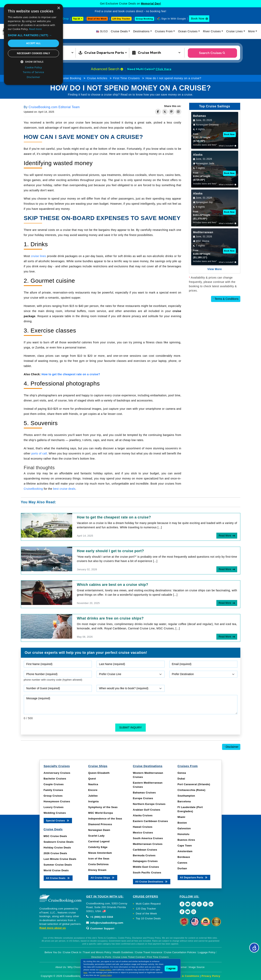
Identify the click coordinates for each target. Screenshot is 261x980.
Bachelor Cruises (55, 779)
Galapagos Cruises (145, 861)
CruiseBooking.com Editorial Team (54, 107)
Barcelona (184, 801)
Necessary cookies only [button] (33, 53)
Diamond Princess (100, 824)
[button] (33, 35)
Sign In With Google (174, 19)
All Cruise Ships (103, 877)
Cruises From (164, 31)
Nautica (93, 784)
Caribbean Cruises (145, 850)
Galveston (184, 828)
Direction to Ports (101, 957)
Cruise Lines (234, 31)
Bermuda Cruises (144, 855)
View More (215, 269)
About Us (61, 967)
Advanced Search (107, 69)
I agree (171, 968)
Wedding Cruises (55, 813)
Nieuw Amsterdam (100, 853)
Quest (92, 779)
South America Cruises (148, 838)
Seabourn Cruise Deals (59, 842)
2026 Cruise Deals (55, 853)
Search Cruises (212, 53)
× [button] (59, 8)
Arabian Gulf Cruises (147, 810)
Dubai (181, 779)
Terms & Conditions (226, 299)
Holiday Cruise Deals (57, 848)
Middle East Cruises (146, 867)
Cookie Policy (106, 975)
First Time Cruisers (126, 78)
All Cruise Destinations (152, 881)
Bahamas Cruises (144, 793)
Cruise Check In (72, 952)
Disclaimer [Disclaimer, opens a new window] (34, 77)
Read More (225, 536)
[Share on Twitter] (165, 112)
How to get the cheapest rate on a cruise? (114, 517)
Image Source (197, 967)
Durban (182, 868)
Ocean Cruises (188, 31)
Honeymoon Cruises (57, 801)
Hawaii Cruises (143, 827)
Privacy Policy (211, 976)
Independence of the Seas (105, 819)
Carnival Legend (99, 841)
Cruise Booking (71, 78)
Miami (181, 817)
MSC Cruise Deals (55, 836)
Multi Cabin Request (148, 904)
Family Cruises (53, 790)
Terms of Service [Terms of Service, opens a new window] (33, 72)
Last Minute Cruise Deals (60, 859)
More (252, 31)
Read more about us (53, 928)
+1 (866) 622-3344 (100, 917)
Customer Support (100, 928)
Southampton (186, 796)
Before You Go (53, 952)
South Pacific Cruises (147, 873)
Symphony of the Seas (103, 807)
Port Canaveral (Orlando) (194, 784)
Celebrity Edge (98, 847)
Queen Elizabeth (99, 773)
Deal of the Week (97, 19)
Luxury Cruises (54, 807)
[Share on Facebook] (158, 112)
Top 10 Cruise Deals (148, 918)
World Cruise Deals (56, 870)
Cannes (183, 863)
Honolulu (184, 834)
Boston (182, 823)
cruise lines (39, 256)
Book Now (198, 19)
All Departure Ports (194, 877)
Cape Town (185, 846)
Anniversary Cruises (57, 773)
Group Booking (144, 19)
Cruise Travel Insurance (149, 952)
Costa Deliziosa (99, 864)
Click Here (163, 69)
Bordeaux (184, 857)
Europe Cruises (143, 798)
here (86, 973)
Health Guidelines (123, 952)
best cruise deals (64, 489)
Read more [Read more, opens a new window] (35, 29)
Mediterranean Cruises (148, 844)
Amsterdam (185, 851)
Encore (93, 790)
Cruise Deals (119, 31)
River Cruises (212, 31)
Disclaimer (231, 747)
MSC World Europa (101, 813)
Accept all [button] (33, 43)
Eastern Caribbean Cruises (151, 821)
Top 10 (77, 19)
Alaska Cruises (143, 815)
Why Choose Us (77, 967)
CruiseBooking (33, 489)
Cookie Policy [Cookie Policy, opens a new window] (33, 67)
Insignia (94, 801)
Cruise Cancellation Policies (180, 952)
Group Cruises (53, 796)
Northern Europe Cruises (149, 804)
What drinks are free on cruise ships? (110, 618)
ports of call (39, 453)
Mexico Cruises (143, 833)
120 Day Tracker (146, 909)
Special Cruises (58, 820)
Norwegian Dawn (99, 830)
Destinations (141, 31)
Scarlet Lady (96, 836)
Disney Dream (97, 870)
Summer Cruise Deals (58, 865)
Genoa (182, 773)
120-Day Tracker (121, 19)
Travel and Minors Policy (97, 952)
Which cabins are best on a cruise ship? (113, 585)
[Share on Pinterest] (172, 112)
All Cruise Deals (58, 878)
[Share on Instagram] (178, 112)
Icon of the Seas (99, 859)
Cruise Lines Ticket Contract (129, 957)
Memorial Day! (151, 4)
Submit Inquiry (130, 727)
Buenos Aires (186, 840)
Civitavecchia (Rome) (192, 790)
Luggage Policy (207, 952)
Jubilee (93, 796)
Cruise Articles (97, 78)
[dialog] (33, 44)
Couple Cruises (54, 784)
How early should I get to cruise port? (110, 551)
